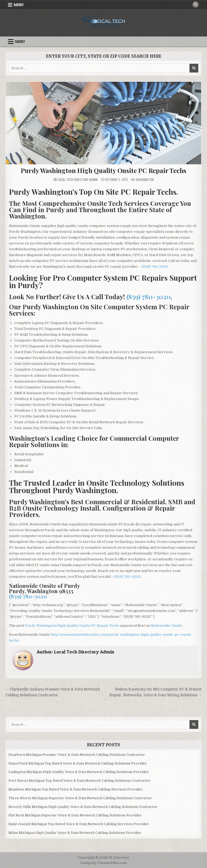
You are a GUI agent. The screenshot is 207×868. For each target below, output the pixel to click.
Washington (145, 179)
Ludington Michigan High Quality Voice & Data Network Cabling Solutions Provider (79, 772)
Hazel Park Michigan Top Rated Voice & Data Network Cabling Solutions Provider (78, 763)
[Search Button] (196, 4)
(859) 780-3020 (155, 267)
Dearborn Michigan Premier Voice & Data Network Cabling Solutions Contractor (77, 755)
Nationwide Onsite (166, 626)
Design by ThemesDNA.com (103, 863)
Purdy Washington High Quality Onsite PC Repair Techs (104, 170)
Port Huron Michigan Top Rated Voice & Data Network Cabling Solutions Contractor (80, 781)
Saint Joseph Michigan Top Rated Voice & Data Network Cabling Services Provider (79, 824)
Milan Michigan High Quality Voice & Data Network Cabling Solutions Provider (75, 833)
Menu (19, 5)
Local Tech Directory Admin (78, 180)
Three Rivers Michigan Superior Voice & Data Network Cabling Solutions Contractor (80, 798)
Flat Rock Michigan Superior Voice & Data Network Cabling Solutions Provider (75, 815)
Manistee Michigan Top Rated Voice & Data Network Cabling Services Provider (76, 789)
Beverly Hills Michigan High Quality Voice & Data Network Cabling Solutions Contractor (83, 807)
